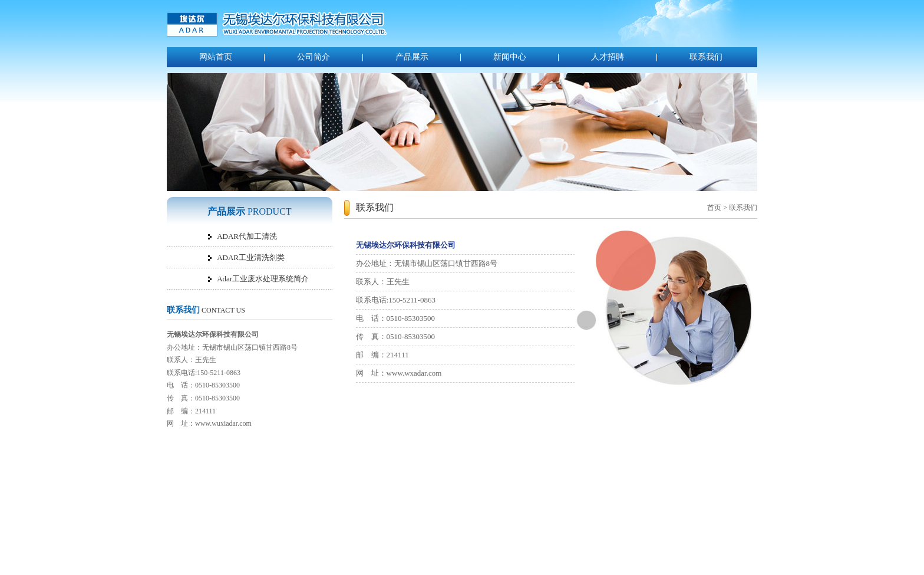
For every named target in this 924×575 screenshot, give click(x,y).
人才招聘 (608, 57)
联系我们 (706, 57)
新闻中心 (510, 57)
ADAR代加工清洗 (247, 236)
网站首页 (216, 57)
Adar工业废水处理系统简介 (263, 279)
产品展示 (412, 57)
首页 (714, 208)
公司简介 (313, 57)
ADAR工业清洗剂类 (251, 257)
